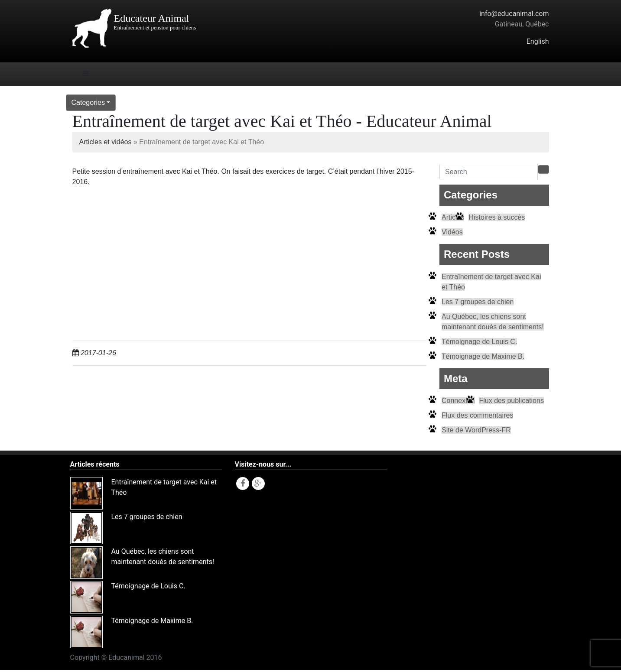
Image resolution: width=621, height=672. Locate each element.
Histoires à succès (497, 217)
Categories (88, 102)
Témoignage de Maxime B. (483, 356)
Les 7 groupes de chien (478, 302)
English (538, 41)
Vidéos (452, 232)
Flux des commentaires (477, 415)
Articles (453, 217)
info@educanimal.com (514, 14)
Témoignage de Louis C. (479, 342)
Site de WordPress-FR (476, 430)
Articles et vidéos (106, 142)
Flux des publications (512, 401)
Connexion (458, 401)
